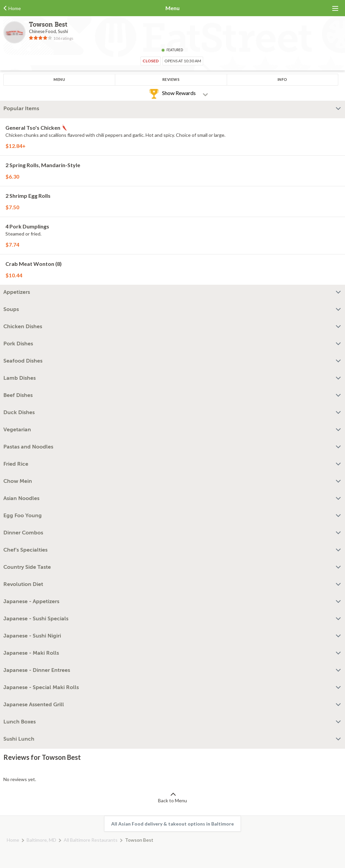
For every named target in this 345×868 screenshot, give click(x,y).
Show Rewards (179, 93)
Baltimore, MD (41, 840)
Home (13, 840)
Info (283, 79)
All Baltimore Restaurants (91, 840)
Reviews (171, 79)
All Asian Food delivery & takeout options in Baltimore (172, 824)
